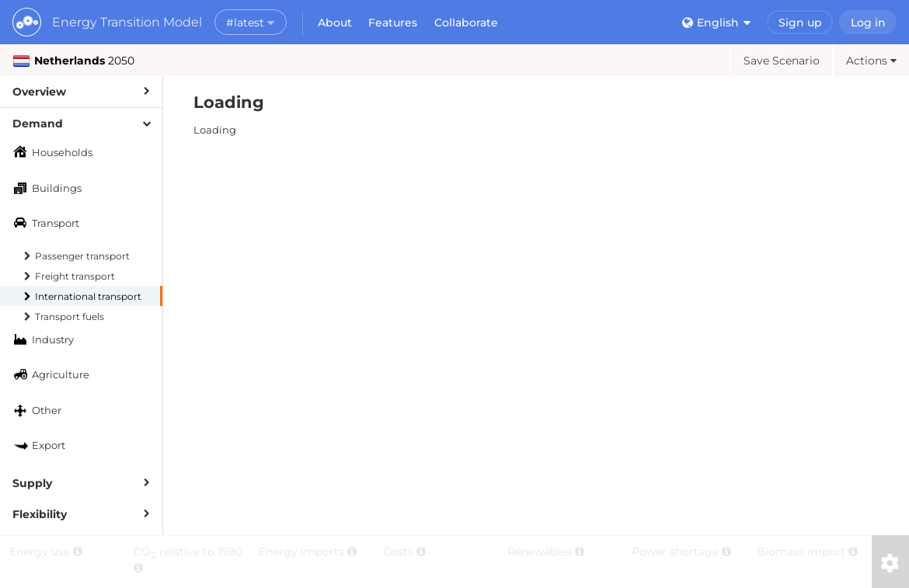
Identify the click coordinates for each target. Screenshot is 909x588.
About (335, 23)
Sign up (800, 23)
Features (393, 23)
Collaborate (466, 23)
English (716, 23)
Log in (868, 23)
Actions (871, 61)
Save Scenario (782, 61)
